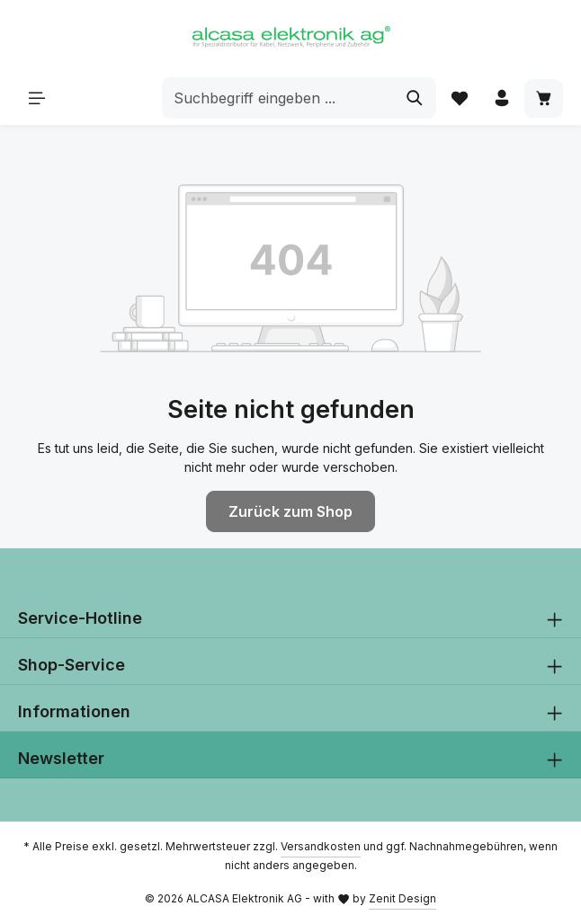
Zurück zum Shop (290, 511)
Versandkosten (321, 846)
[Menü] (37, 98)
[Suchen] (415, 99)
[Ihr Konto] (501, 98)
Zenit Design (402, 898)
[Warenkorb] (544, 98)
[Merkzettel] (459, 98)
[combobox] (278, 99)
